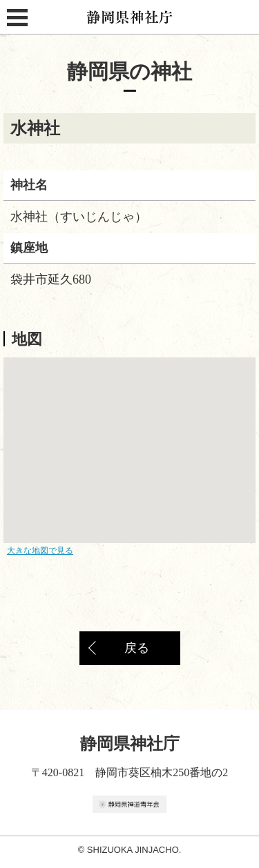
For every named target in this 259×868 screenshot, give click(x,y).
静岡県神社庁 (130, 17)
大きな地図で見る (40, 551)
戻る (137, 648)
